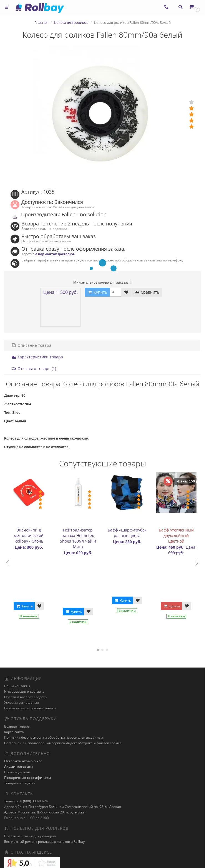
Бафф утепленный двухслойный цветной (176, 536)
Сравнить (147, 292)
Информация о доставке (24, 691)
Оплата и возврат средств (25, 697)
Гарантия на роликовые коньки (30, 708)
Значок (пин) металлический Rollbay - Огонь (29, 536)
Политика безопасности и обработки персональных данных (54, 737)
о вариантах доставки (55, 254)
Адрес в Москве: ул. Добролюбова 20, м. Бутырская (45, 812)
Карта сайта (14, 732)
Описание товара (31, 345)
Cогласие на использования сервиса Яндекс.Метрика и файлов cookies (63, 743)
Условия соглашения (22, 703)
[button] (194, 7)
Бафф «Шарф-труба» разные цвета (127, 533)
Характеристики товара (37, 357)
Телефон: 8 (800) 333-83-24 (26, 801)
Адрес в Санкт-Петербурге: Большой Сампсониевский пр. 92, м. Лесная (63, 807)
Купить (24, 606)
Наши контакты (17, 686)
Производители (17, 772)
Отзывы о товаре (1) (34, 368)
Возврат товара (17, 726)
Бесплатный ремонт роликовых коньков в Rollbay (44, 842)
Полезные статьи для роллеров (30, 836)
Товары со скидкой (20, 783)
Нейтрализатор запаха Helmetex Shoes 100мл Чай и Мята (78, 538)
